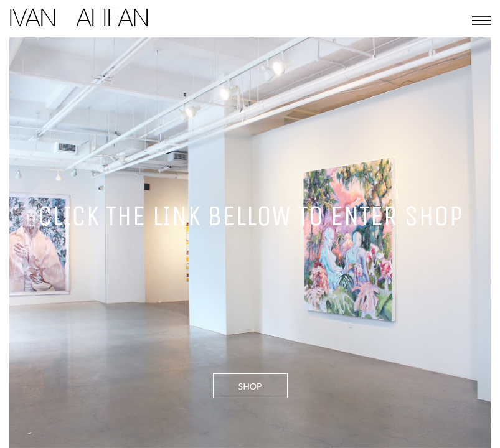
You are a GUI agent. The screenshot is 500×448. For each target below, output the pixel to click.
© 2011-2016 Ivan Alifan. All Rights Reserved (103, 63)
